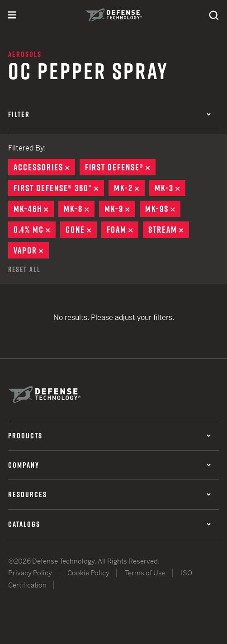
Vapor (31, 250)
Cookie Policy (88, 573)
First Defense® (120, 167)
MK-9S (163, 209)
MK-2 (129, 188)
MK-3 (170, 188)
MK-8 (79, 209)
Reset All (24, 269)
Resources (109, 494)
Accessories (44, 167)
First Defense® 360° (59, 188)
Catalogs (109, 524)
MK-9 (120, 209)
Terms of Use (145, 573)
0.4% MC (35, 230)
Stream (169, 230)
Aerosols (25, 54)
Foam (123, 230)
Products (109, 436)
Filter (109, 114)
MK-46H (34, 209)
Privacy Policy (30, 573)
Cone (81, 230)
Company (109, 465)
